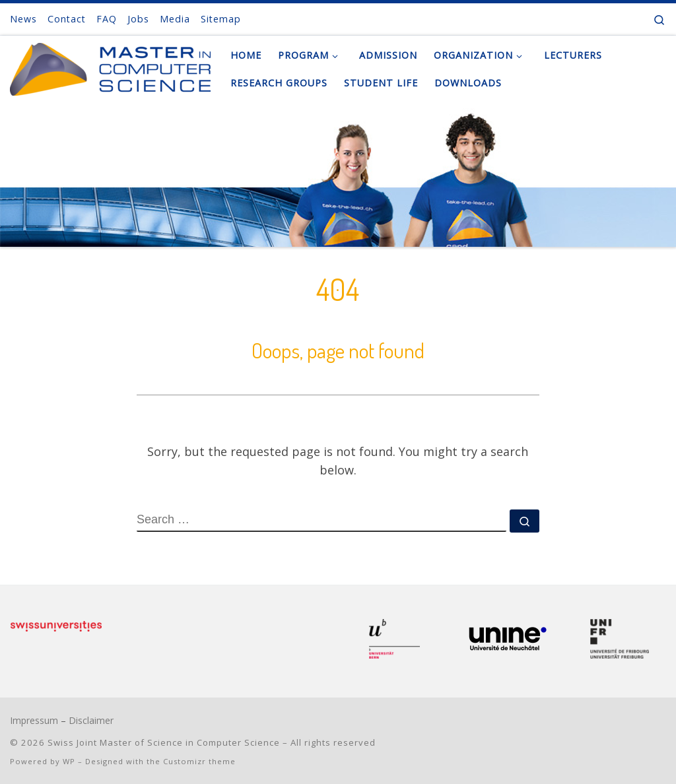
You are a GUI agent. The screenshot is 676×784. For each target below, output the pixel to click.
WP (69, 761)
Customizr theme (199, 761)
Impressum (34, 720)
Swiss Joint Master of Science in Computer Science (164, 742)
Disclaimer (91, 720)
